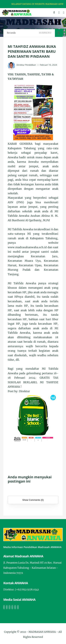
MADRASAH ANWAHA (42, 632)
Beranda (11, 33)
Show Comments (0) (33, 500)
